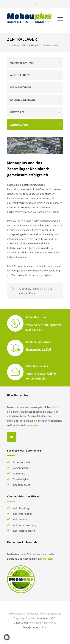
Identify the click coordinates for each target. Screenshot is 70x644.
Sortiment (35, 45)
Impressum (42, 618)
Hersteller (17, 112)
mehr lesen (32, 425)
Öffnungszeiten (52, 325)
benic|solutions (32, 627)
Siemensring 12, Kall (38, 349)
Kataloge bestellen (23, 100)
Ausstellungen (20, 75)
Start (24, 45)
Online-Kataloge (21, 87)
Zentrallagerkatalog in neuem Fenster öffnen (35, 291)
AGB (53, 618)
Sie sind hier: (13, 45)
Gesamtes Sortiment (23, 63)
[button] (7, 637)
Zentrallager (19, 125)
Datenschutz (21, 623)
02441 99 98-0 (34, 330)
